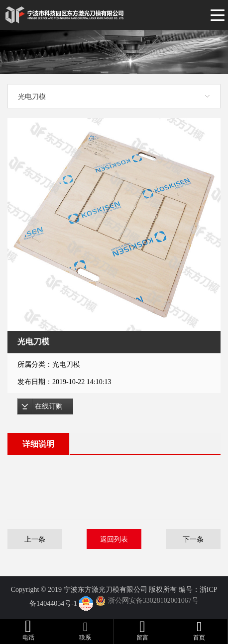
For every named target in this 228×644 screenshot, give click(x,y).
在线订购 (49, 406)
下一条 (193, 539)
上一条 (35, 539)
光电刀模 (32, 96)
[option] (114, 225)
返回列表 (114, 539)
